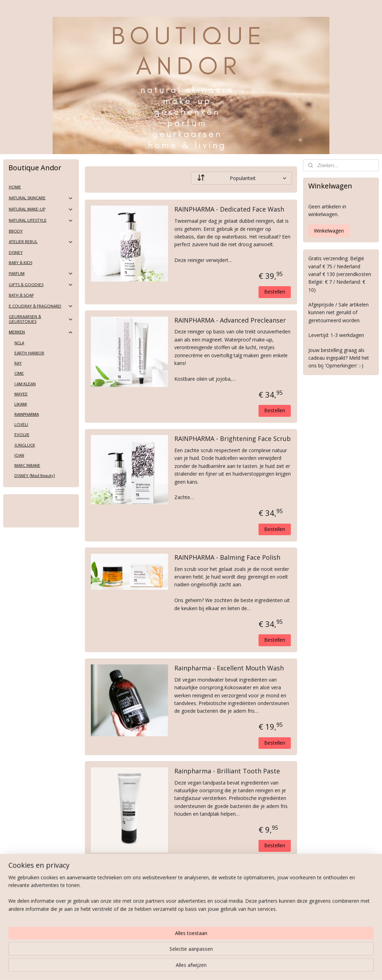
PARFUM (41, 274)
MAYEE (21, 394)
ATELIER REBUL (41, 242)
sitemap (166, 967)
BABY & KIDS (21, 263)
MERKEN (41, 332)
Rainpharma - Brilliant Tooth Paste (227, 771)
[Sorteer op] (241, 178)
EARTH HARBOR (29, 353)
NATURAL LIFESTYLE (41, 221)
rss (181, 967)
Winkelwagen (329, 231)
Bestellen (275, 292)
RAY (18, 363)
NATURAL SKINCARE (41, 198)
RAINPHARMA (27, 414)
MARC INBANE (27, 465)
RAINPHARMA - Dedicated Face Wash (229, 209)
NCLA (19, 343)
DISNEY (16, 253)
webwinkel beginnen (208, 967)
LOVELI (21, 425)
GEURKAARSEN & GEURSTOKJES (41, 319)
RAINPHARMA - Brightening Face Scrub (233, 439)
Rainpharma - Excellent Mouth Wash (229, 668)
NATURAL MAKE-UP (41, 209)
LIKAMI (21, 404)
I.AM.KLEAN (25, 384)
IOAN (19, 455)
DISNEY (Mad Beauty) (35, 476)
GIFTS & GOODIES (41, 285)
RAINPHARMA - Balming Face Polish (227, 558)
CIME (19, 373)
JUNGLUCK (25, 445)
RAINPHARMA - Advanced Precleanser (230, 320)
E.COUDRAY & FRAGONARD (41, 306)
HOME (15, 187)
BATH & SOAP (21, 295)
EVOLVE (22, 435)
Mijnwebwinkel (269, 967)
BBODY (16, 231)
